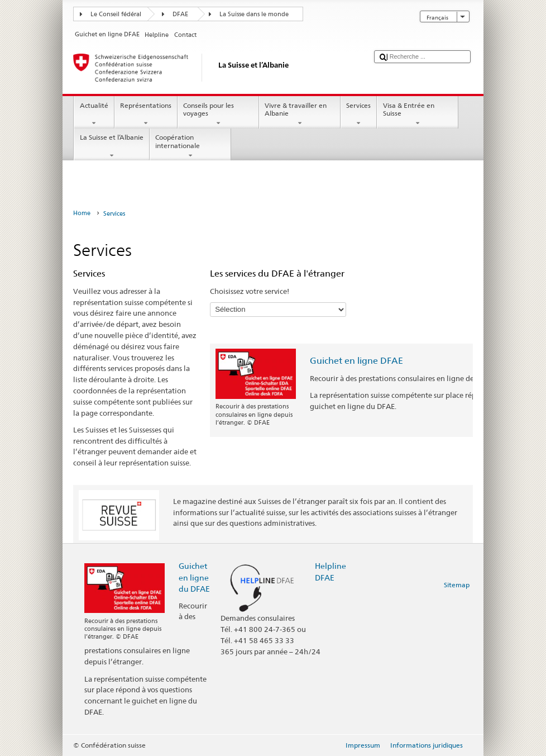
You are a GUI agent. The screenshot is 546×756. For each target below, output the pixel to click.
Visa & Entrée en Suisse (418, 115)
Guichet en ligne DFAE (356, 361)
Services (359, 115)
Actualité (94, 115)
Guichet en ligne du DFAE (194, 577)
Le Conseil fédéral (116, 14)
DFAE (180, 14)
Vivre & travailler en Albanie (300, 115)
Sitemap (457, 585)
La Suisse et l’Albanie (111, 146)
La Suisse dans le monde (254, 14)
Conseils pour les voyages (218, 115)
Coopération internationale (190, 146)
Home (82, 213)
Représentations (146, 115)
